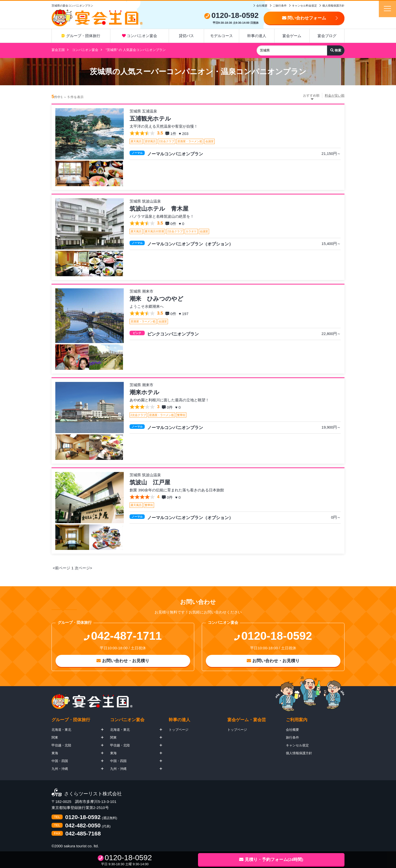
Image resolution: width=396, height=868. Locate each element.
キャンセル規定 (297, 745)
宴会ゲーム (292, 36)
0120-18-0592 (83, 817)
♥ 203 (184, 134)
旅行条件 (292, 737)
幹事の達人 (257, 36)
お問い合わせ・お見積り (123, 661)
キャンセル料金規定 (304, 6)
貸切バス (186, 36)
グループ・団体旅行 (81, 36)
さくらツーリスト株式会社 (93, 794)
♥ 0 (182, 224)
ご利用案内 (297, 720)
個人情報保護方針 (333, 6)
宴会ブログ (327, 36)
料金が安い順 (335, 95)
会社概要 (262, 6)
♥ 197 (184, 314)
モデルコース (221, 36)
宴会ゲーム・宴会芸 (247, 720)
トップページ (179, 730)
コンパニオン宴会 (140, 36)
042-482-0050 (83, 826)
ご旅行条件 (280, 6)
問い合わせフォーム (304, 18)
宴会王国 (58, 50)
